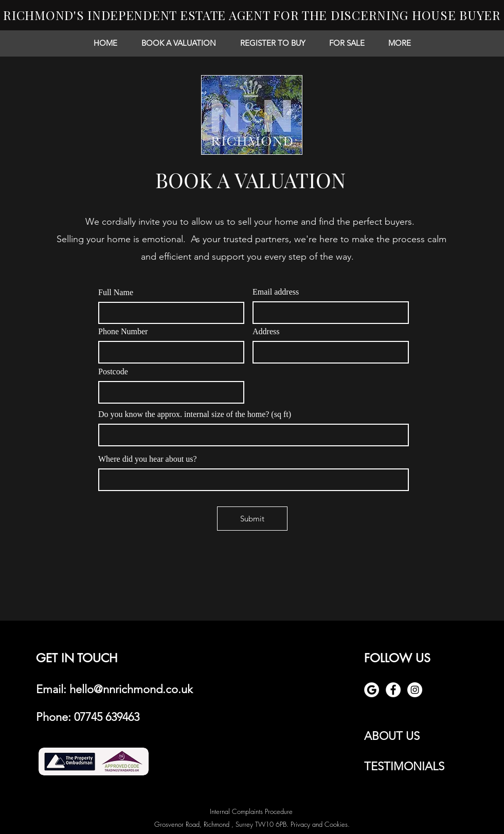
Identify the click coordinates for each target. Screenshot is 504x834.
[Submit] (252, 519)
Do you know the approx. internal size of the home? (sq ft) (195, 414)
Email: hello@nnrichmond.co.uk (114, 689)
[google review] (372, 690)
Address (266, 332)
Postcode (113, 372)
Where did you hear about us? (147, 459)
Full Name (116, 293)
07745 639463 (107, 717)
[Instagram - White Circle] (415, 690)
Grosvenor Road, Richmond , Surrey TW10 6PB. (222, 824)
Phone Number (123, 332)
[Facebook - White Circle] (393, 690)
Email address (276, 292)
